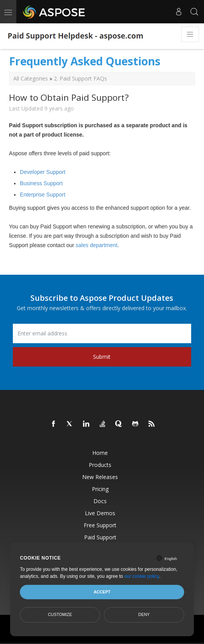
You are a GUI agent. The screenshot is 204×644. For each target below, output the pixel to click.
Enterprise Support (43, 195)
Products (100, 465)
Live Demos (100, 513)
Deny (144, 614)
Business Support (41, 183)
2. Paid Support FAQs (80, 78)
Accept (102, 592)
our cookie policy (142, 576)
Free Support (100, 525)
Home (100, 453)
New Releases (100, 477)
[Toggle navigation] (190, 34)
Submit (102, 357)
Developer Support (43, 172)
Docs (100, 501)
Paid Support (100, 537)
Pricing (100, 489)
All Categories (31, 78)
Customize (60, 614)
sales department (96, 245)
